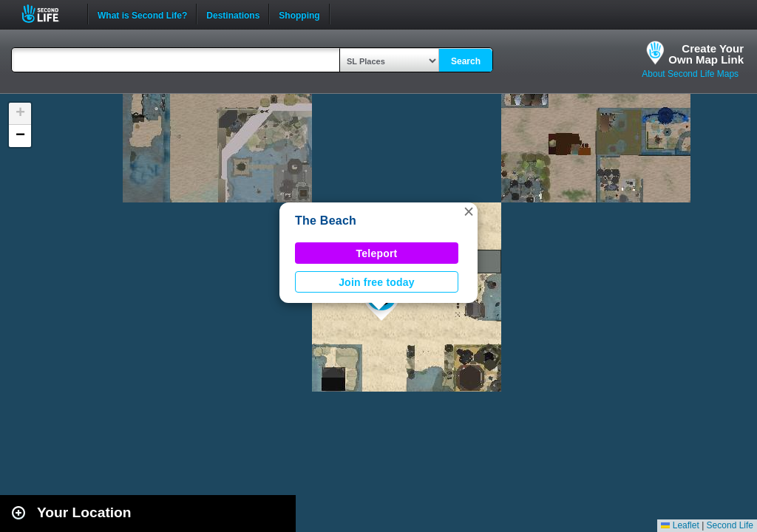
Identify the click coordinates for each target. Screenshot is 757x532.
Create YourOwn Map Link (706, 54)
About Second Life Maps (690, 74)
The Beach (326, 221)
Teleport (377, 253)
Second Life (48, 14)
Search (466, 61)
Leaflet (680, 525)
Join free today (377, 282)
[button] (469, 211)
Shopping (299, 14)
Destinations (233, 14)
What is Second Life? (142, 14)
